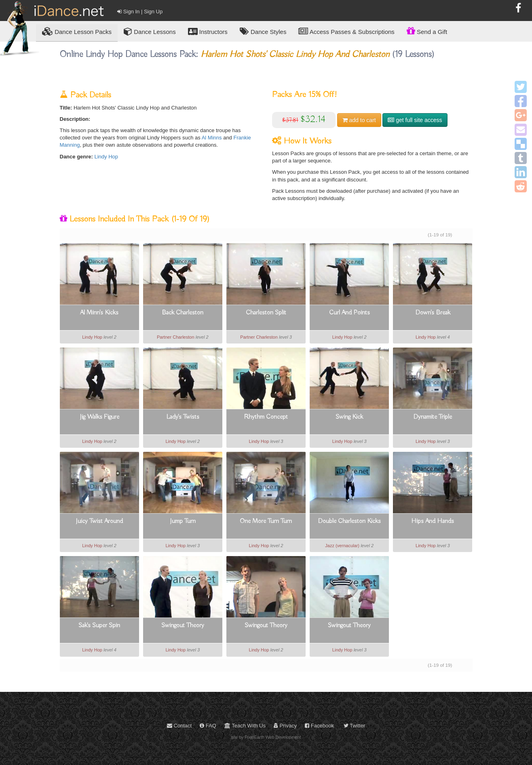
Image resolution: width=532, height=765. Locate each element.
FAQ (208, 726)
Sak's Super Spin (99, 626)
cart (359, 120)
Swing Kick (349, 417)
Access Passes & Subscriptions (346, 31)
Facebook (319, 726)
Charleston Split (266, 313)
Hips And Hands (433, 521)
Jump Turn (183, 521)
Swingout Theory (183, 626)
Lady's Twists (183, 417)
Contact (179, 726)
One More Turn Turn (266, 521)
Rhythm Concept (266, 417)
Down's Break (433, 313)
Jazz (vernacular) (342, 546)
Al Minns (212, 138)
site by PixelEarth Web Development (266, 737)
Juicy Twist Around (99, 521)
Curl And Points (349, 313)
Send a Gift (427, 31)
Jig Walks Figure (99, 417)
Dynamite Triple (433, 417)
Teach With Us (245, 726)
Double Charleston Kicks (349, 521)
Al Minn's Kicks (99, 313)
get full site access (415, 120)
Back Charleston (183, 313)
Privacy (285, 726)
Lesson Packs (77, 31)
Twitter (355, 726)
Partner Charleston (176, 337)
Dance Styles (263, 31)
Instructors (208, 31)
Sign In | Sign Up (140, 12)
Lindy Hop (107, 157)
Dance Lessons (150, 31)
